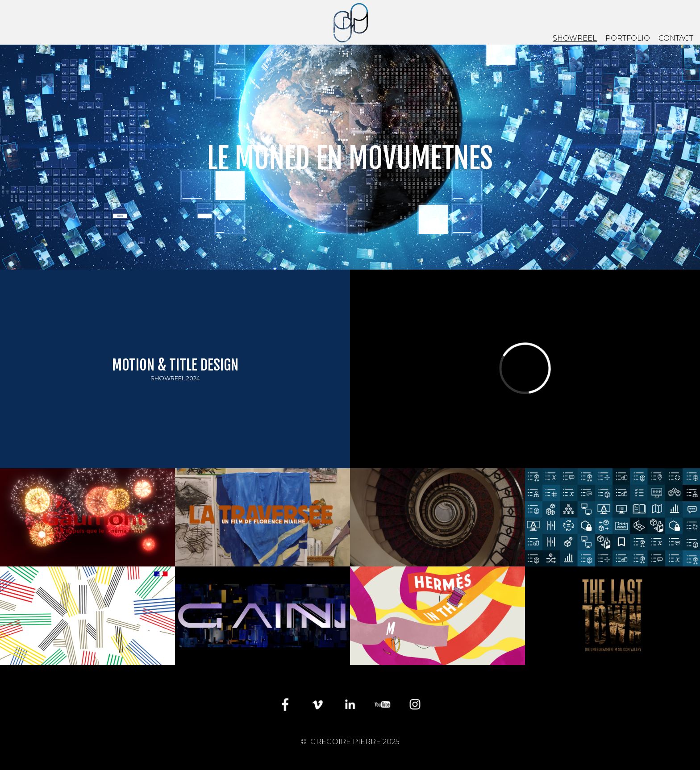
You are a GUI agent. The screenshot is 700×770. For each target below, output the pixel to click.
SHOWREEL (575, 38)
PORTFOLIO (628, 38)
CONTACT (676, 38)
